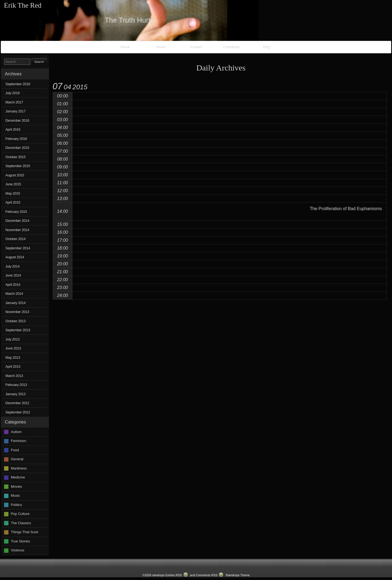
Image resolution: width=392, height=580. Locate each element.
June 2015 (13, 184)
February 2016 (16, 139)
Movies (16, 487)
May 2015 (13, 193)
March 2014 (14, 294)
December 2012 (17, 403)
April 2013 (13, 366)
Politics (16, 505)
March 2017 (14, 102)
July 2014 (13, 266)
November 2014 (17, 230)
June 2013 (13, 348)
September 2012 (18, 412)
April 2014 (13, 285)
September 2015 (18, 166)
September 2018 (18, 84)
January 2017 (16, 111)
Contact (196, 47)
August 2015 (15, 175)
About (161, 47)
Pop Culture (20, 514)
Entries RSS (174, 575)
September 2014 (18, 248)
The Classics (21, 523)
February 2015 (16, 212)
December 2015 (17, 148)
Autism (16, 432)
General (17, 459)
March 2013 (14, 376)
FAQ (267, 47)
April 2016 (13, 129)
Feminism (19, 441)
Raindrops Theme (238, 575)
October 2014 (16, 239)
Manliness (19, 468)
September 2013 (18, 330)
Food (15, 450)
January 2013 (16, 394)
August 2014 (15, 257)
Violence (18, 550)
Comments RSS (207, 575)
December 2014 (17, 221)
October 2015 (16, 157)
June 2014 (13, 275)
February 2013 (16, 385)
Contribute (231, 47)
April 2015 (13, 202)
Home (125, 47)
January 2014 (16, 303)
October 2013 (16, 321)
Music (16, 495)
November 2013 (17, 312)
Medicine (18, 477)
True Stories (20, 541)
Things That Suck (25, 532)
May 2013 (13, 357)
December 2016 (17, 120)
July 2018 (13, 93)
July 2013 (13, 339)
